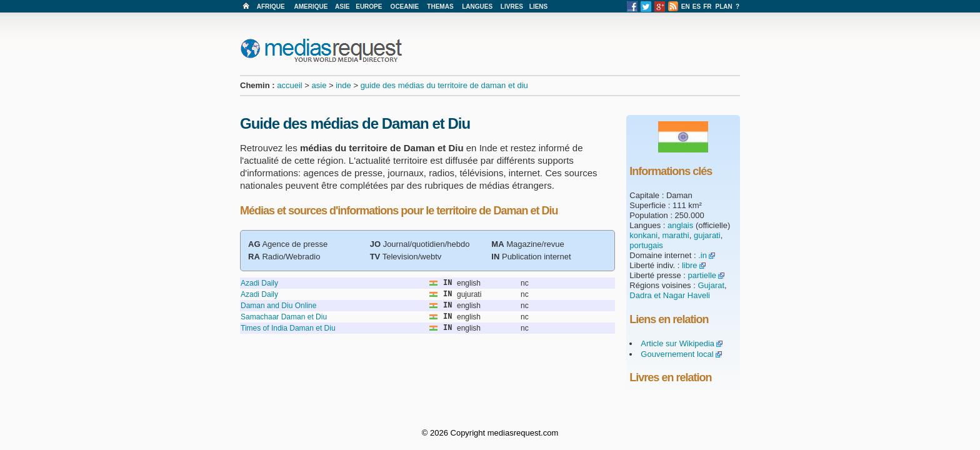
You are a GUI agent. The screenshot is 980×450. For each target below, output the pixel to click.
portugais (646, 245)
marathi (675, 235)
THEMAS (440, 7)
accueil (289, 85)
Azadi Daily (259, 283)
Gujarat (711, 285)
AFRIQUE (271, 7)
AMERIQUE (311, 7)
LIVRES (512, 7)
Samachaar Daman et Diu (284, 317)
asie (319, 85)
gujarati (707, 235)
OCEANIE (405, 7)
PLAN (724, 7)
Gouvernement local (677, 354)
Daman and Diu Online (278, 306)
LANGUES (477, 7)
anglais (680, 225)
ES (697, 7)
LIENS (538, 7)
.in (702, 255)
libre (690, 265)
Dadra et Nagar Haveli (670, 295)
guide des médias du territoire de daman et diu (444, 85)
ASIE (342, 7)
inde (343, 85)
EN (686, 7)
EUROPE (369, 7)
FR (707, 7)
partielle (702, 275)
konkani (643, 235)
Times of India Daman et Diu (288, 328)
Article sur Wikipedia (677, 343)
